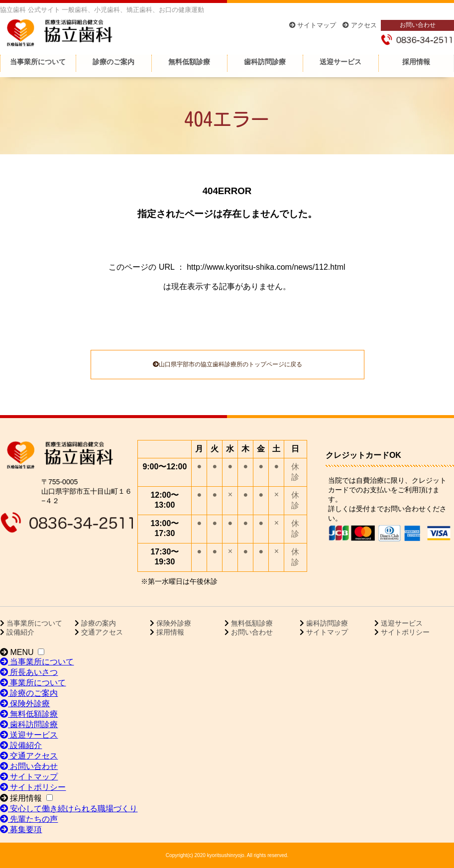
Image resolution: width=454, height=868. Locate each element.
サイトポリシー (404, 632)
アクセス (360, 25)
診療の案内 (98, 623)
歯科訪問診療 (265, 62)
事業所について (33, 683)
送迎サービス (340, 62)
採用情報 (416, 62)
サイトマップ (313, 25)
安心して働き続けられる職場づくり (69, 809)
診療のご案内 (113, 62)
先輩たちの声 (29, 819)
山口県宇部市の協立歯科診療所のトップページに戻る (227, 364)
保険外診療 (173, 623)
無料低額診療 (189, 62)
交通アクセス (101, 632)
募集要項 (21, 829)
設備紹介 (19, 632)
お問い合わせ (418, 25)
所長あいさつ (29, 672)
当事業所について (38, 62)
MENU (17, 652)
